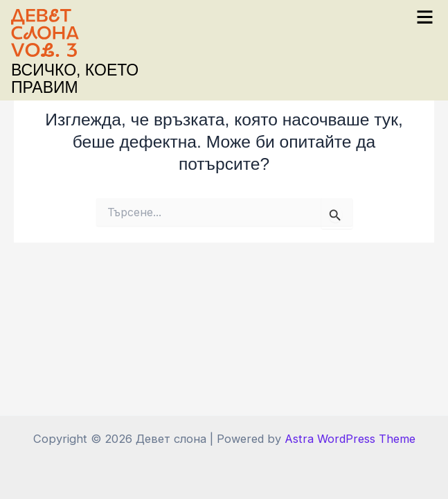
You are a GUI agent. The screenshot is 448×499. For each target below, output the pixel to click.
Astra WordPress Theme (350, 439)
